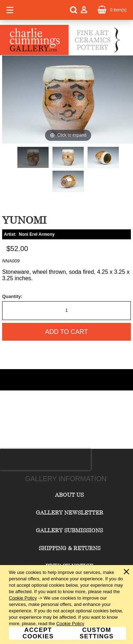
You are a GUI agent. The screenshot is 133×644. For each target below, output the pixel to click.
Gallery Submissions (69, 530)
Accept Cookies (38, 633)
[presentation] (45, 459)
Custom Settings (97, 633)
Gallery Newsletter (70, 512)
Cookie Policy (23, 598)
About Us (69, 495)
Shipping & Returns (70, 548)
